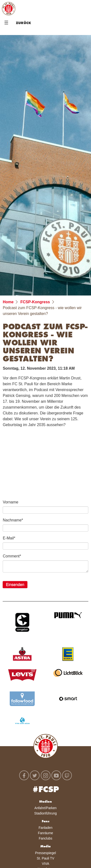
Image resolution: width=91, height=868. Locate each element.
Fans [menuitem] (46, 822)
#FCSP (45, 790)
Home (8, 302)
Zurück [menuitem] (23, 23)
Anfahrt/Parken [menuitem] (45, 808)
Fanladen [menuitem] (45, 828)
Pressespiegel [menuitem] (45, 853)
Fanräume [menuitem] (45, 833)
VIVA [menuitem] (45, 864)
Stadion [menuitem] (45, 802)
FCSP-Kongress (35, 302)
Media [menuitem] (45, 847)
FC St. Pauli (8, 9)
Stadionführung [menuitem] (45, 813)
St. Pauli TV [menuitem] (45, 858)
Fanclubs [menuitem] (46, 838)
